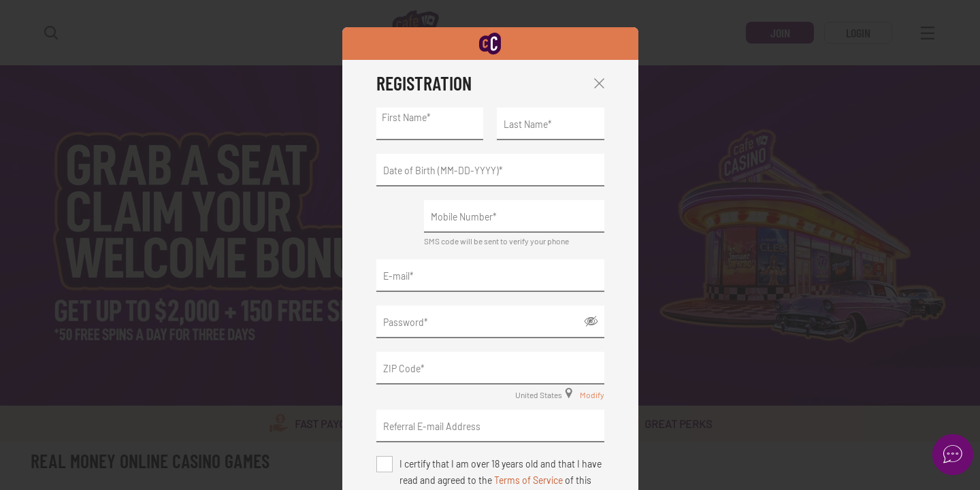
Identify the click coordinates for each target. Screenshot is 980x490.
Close (599, 83)
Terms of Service (528, 480)
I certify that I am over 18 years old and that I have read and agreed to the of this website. (501, 465)
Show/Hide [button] (591, 321)
